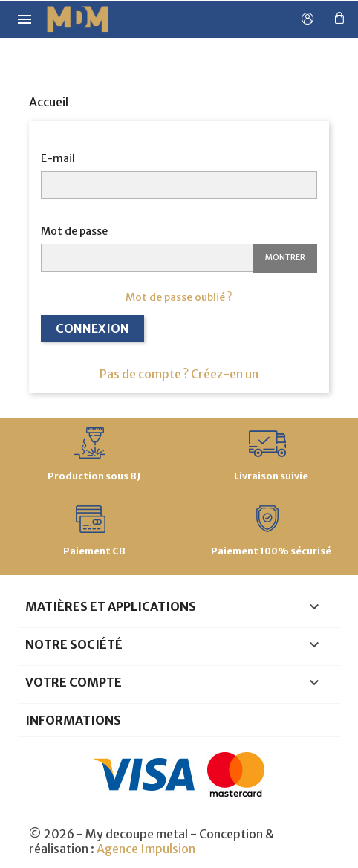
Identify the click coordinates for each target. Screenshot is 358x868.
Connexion (92, 328)
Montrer (285, 257)
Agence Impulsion (146, 849)
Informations (73, 720)
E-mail (58, 158)
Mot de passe (74, 231)
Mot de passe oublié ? (179, 297)
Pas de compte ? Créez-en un (179, 374)
